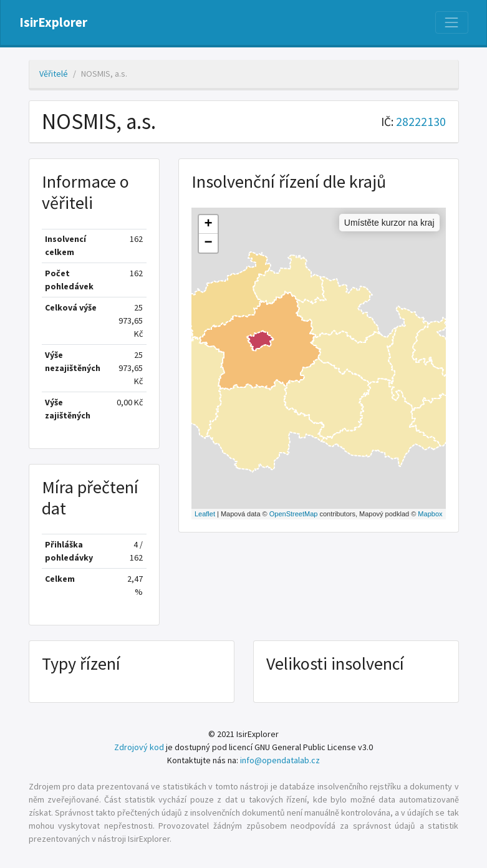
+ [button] (208, 224)
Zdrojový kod (139, 747)
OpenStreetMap (294, 514)
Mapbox (430, 514)
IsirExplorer (53, 22)
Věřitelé (54, 74)
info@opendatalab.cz (280, 760)
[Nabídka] (451, 22)
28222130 (421, 122)
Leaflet (205, 514)
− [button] (208, 243)
